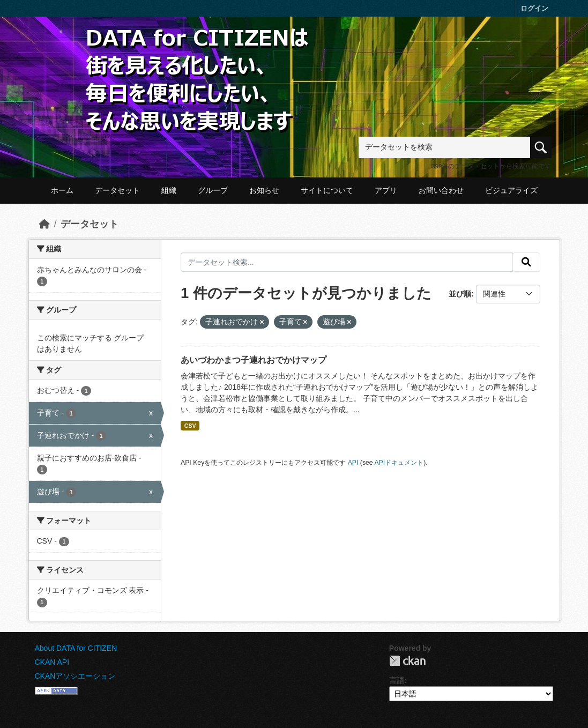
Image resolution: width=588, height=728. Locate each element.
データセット (117, 190)
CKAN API (52, 662)
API (353, 463)
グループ (213, 190)
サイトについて (327, 190)
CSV (190, 426)
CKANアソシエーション (75, 676)
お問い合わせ (441, 190)
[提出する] (526, 262)
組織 (169, 190)
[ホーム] (44, 224)
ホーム (62, 190)
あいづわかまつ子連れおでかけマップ (254, 360)
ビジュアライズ (511, 190)
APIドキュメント (399, 463)
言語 (397, 680)
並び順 (460, 294)
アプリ (386, 190)
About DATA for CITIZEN (76, 648)
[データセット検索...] (347, 262)
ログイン (534, 8)
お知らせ (264, 190)
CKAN (407, 661)
